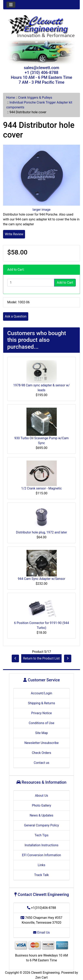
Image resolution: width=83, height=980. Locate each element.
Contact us (41, 763)
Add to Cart (65, 283)
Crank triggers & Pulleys (35, 98)
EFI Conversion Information (41, 855)
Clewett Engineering (45, 973)
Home (11, 98)
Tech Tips (41, 835)
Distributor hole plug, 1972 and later (41, 532)
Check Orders (42, 753)
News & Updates (41, 815)
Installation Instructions (42, 845)
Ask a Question (16, 316)
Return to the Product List (41, 658)
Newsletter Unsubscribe (42, 743)
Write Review (14, 234)
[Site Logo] (41, 27)
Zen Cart (41, 977)
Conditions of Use (41, 723)
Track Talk (41, 875)
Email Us (41, 932)
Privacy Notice (41, 713)
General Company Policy (41, 825)
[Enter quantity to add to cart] (31, 283)
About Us (41, 796)
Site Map (41, 733)
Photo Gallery (41, 805)
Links (42, 865)
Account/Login (41, 693)
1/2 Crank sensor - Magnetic (41, 488)
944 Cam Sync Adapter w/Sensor (41, 579)
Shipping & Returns (41, 703)
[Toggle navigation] (11, 5)
